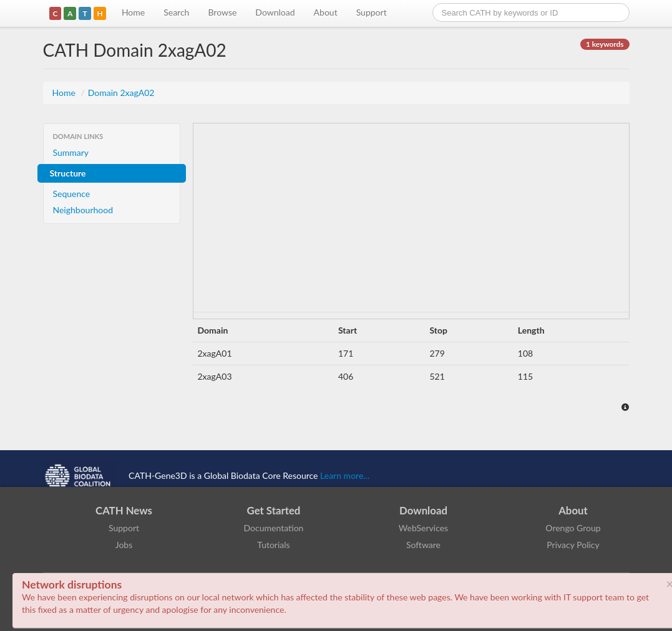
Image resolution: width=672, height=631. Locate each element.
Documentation (274, 528)
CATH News (124, 510)
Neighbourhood (83, 210)
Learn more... (345, 475)
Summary (71, 152)
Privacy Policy (573, 545)
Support (372, 12)
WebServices (423, 528)
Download (275, 12)
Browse (222, 12)
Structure (68, 173)
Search (176, 12)
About (326, 12)
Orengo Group (573, 528)
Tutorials (273, 545)
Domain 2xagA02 (121, 93)
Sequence (72, 194)
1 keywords (605, 44)
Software (423, 545)
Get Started (274, 510)
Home (133, 12)
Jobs (124, 545)
